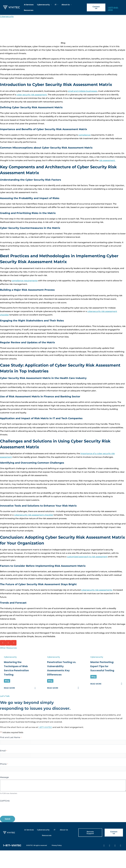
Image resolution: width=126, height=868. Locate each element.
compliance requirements (25, 281)
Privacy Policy (57, 845)
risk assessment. (107, 160)
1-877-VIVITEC (45, 727)
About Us (66, 5)
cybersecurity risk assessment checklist (34, 515)
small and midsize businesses (83, 91)
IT (56, 5)
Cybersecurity (44, 5)
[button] (3, 643)
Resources (29, 10)
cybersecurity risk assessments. (97, 590)
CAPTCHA (5, 801)
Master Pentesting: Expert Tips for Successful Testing (102, 666)
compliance (85, 135)
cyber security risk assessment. (32, 95)
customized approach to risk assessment (87, 557)
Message (4, 777)
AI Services (29, 5)
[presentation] (19, 808)
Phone (4, 764)
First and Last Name (11, 737)
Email (3, 751)
